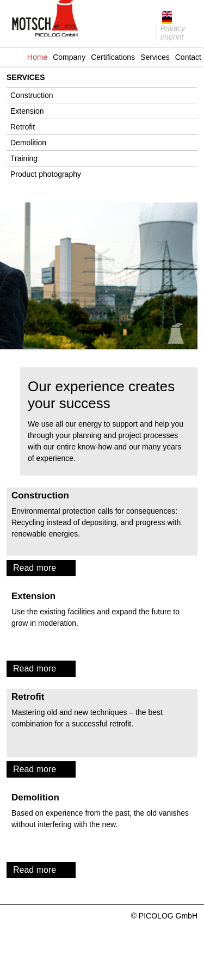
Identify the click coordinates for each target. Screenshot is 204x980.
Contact (188, 57)
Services (155, 57)
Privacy (172, 28)
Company (69, 57)
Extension (27, 111)
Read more (35, 568)
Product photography (46, 174)
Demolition (28, 143)
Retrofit (23, 127)
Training (24, 158)
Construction (32, 95)
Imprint (172, 37)
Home (37, 57)
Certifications (113, 57)
